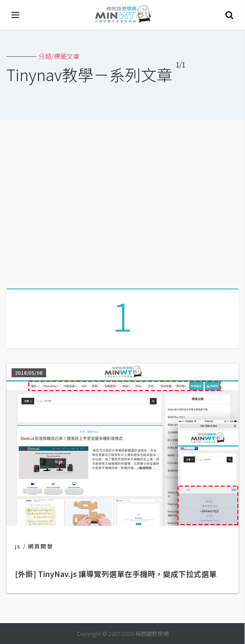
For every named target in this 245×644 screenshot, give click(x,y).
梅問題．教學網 (122, 15)
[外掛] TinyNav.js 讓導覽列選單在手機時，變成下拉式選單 (116, 574)
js (18, 546)
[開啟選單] (16, 15)
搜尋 (229, 15)
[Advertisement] (122, 201)
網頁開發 (41, 546)
